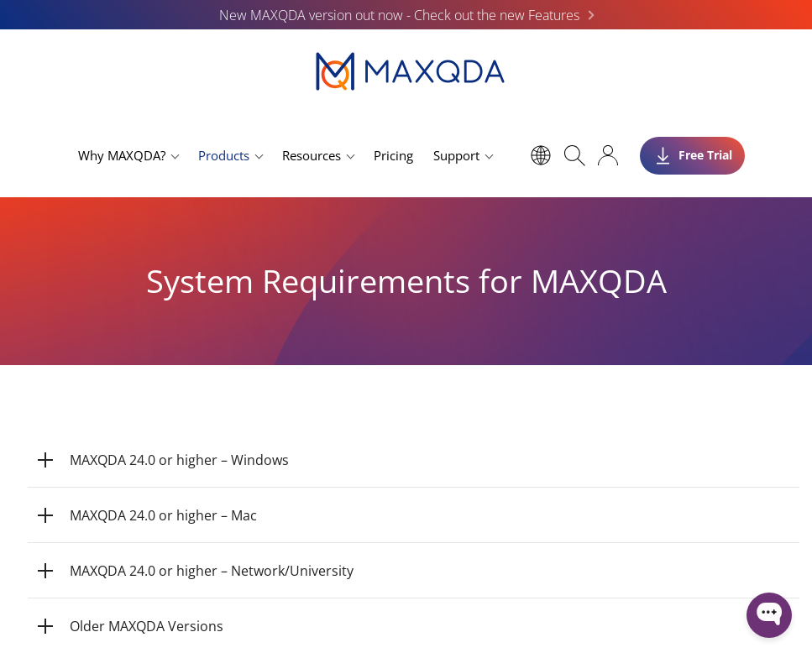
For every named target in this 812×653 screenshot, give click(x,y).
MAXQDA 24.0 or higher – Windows (179, 460)
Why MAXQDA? (122, 155)
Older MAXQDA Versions (147, 626)
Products (224, 155)
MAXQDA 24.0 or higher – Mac (163, 515)
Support (456, 155)
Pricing (393, 155)
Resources (312, 155)
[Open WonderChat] (769, 615)
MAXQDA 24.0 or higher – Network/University (212, 571)
